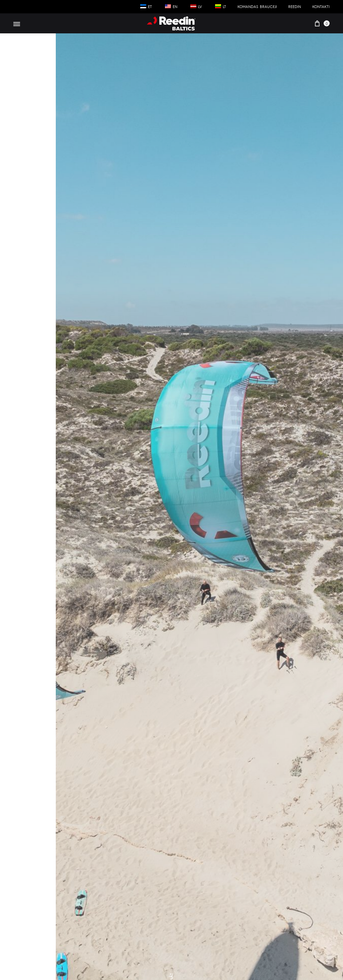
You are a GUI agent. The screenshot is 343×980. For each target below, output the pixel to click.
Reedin (295, 7)
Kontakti (321, 7)
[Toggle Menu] (17, 24)
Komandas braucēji (257, 7)
